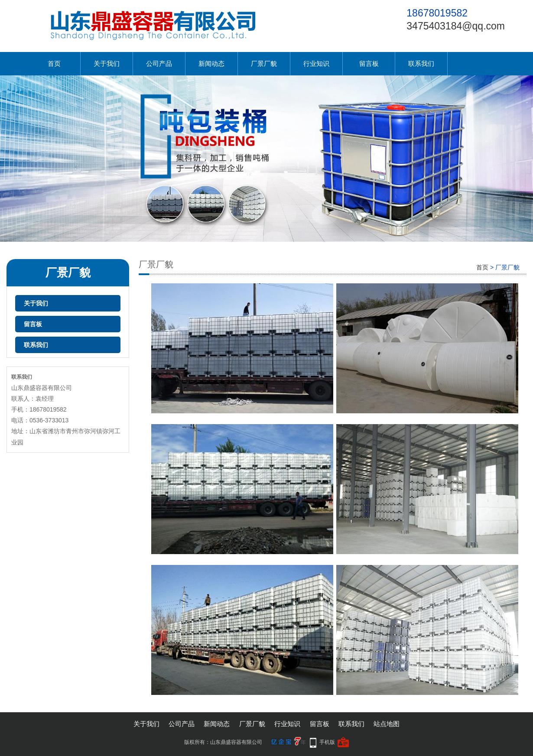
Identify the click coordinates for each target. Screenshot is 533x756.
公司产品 (159, 63)
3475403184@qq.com (456, 26)
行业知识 (316, 63)
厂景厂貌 (264, 63)
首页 (54, 63)
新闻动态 (211, 63)
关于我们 (107, 63)
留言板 (369, 63)
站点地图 (387, 724)
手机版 (327, 742)
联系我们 (421, 63)
